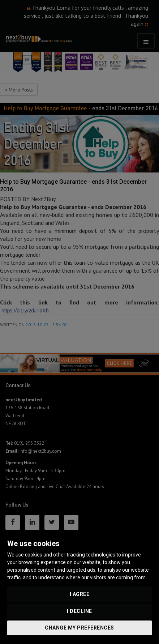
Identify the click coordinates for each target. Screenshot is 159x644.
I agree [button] (80, 594)
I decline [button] (79, 611)
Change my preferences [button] (79, 628)
